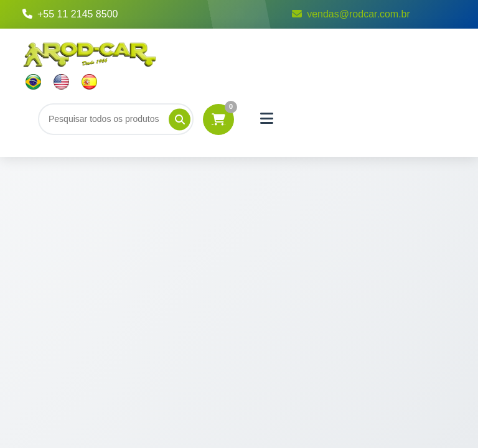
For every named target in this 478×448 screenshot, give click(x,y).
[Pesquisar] (180, 119)
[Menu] (267, 119)
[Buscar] (116, 119)
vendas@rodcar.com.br (351, 14)
